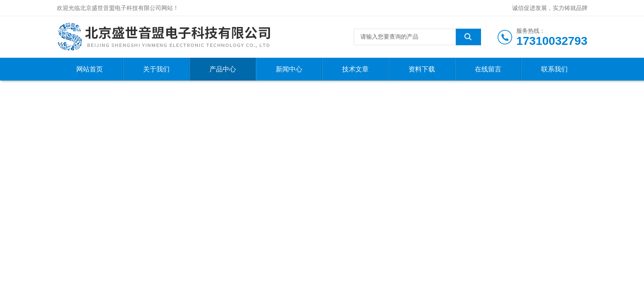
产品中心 (223, 69)
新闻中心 (289, 69)
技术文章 (355, 69)
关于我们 (156, 69)
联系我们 (554, 69)
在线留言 (488, 69)
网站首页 (90, 69)
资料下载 (422, 69)
